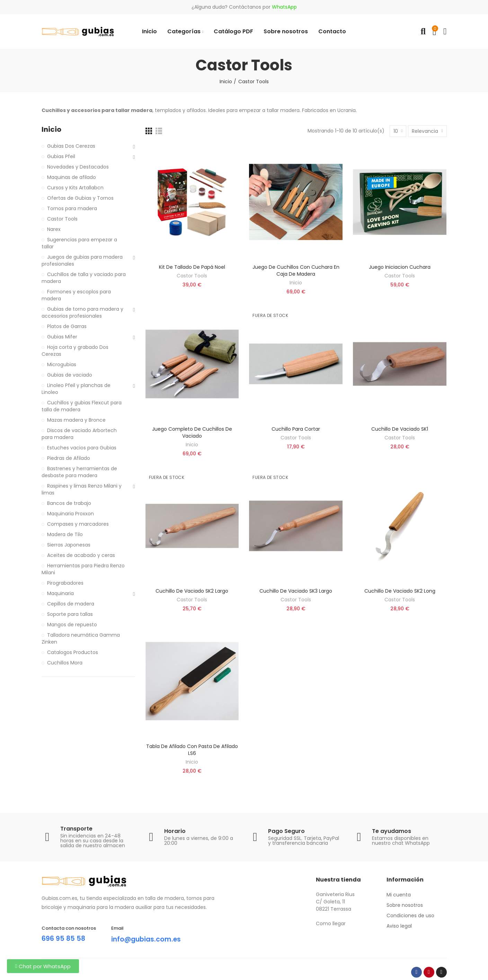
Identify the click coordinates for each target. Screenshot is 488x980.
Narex (54, 229)
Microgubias (62, 364)
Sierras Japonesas (69, 545)
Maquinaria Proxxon (70, 514)
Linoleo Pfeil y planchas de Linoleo (76, 389)
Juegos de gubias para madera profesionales (82, 260)
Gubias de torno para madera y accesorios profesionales (82, 312)
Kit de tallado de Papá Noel (192, 267)
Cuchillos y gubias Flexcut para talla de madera (82, 406)
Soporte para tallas (70, 614)
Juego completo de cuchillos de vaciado (192, 432)
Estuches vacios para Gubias (82, 448)
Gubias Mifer (62, 337)
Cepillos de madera (71, 604)
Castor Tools (192, 276)
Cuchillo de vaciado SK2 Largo (192, 591)
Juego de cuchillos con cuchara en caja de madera (296, 270)
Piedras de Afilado (69, 458)
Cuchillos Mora (65, 663)
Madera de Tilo (65, 534)
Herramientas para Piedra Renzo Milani (83, 569)
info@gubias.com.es (148, 939)
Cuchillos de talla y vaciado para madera (84, 278)
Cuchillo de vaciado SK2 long (400, 591)
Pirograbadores (65, 583)
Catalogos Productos (73, 652)
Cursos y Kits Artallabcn (75, 188)
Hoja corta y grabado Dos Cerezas (75, 351)
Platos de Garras (67, 326)
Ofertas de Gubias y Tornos (80, 198)
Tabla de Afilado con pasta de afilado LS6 (192, 750)
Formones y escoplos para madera (76, 295)
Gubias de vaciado (70, 375)
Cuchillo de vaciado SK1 (400, 429)
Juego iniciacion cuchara (400, 267)
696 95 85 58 (64, 938)
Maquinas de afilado (72, 177)
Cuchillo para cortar (296, 429)
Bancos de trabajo (69, 503)
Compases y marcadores (78, 524)
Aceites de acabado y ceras (81, 555)
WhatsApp (284, 7)
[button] (43, 966)
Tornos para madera (72, 208)
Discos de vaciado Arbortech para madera (79, 434)
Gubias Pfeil (61, 156)
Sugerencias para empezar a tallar (79, 243)
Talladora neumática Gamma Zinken (81, 638)
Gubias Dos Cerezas (71, 146)
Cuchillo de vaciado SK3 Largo (296, 591)
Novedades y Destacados (78, 167)
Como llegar (331, 923)
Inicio (296, 283)
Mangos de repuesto (72, 625)
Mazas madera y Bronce (76, 420)
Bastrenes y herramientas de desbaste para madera (79, 472)
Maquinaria (60, 593)
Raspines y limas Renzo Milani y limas (82, 489)
